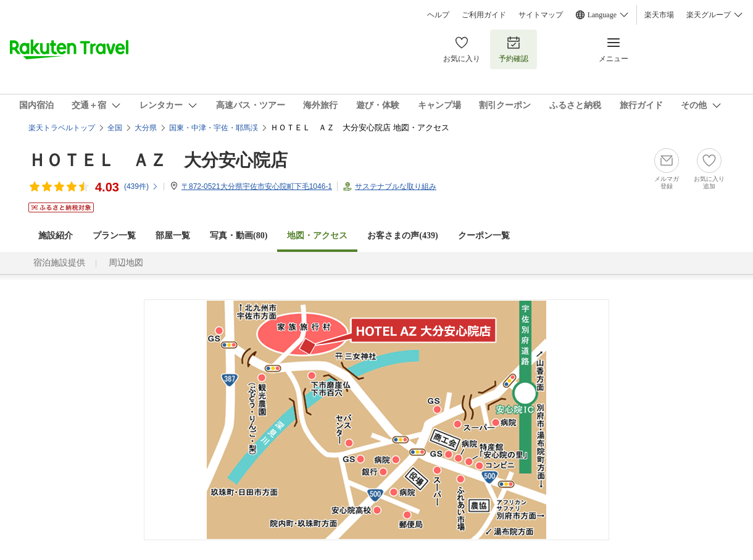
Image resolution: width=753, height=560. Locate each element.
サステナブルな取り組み (396, 186)
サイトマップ (541, 15)
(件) (141, 186)
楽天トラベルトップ (62, 128)
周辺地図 (126, 263)
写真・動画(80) (239, 236)
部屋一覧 (173, 236)
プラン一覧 (114, 236)
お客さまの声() (402, 236)
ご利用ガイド (484, 15)
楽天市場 (659, 15)
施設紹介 (56, 236)
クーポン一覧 (484, 236)
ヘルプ (438, 15)
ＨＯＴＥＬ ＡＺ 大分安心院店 (158, 160)
